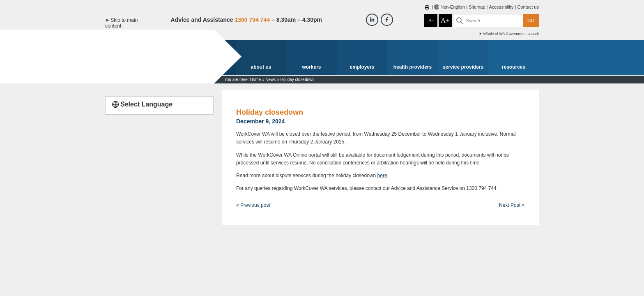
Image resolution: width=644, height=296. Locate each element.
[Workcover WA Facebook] (387, 20)
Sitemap (477, 7)
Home (255, 80)
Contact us (528, 7)
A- (431, 21)
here (382, 176)
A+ (445, 20)
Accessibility (501, 7)
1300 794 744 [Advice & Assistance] (252, 20)
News (270, 80)
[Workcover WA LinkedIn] (372, 20)
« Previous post (253, 205)
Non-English (453, 7)
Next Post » (512, 205)
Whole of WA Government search (511, 34)
